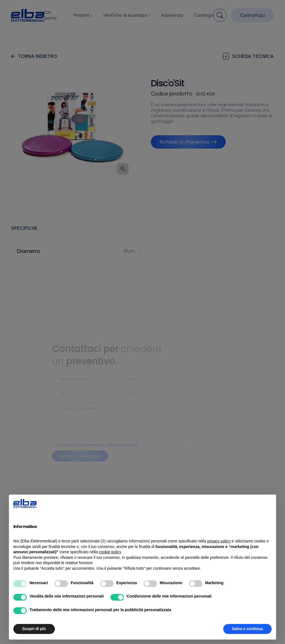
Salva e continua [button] (247, 629)
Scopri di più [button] (34, 629)
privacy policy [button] (219, 541)
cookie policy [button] (110, 552)
